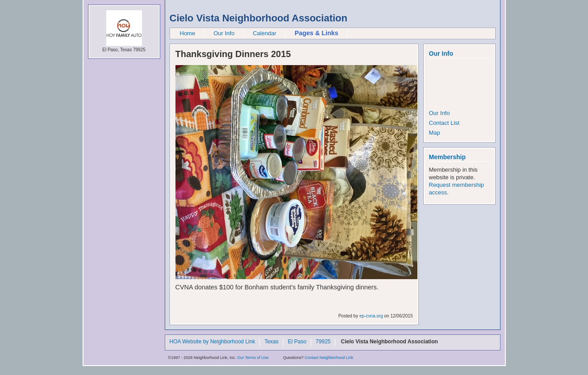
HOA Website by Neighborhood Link (213, 342)
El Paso (297, 342)
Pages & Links (317, 33)
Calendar (265, 33)
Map (435, 133)
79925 (323, 342)
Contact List (444, 123)
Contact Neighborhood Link (329, 358)
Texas (271, 342)
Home (188, 33)
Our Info (224, 33)
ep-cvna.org (371, 316)
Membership (447, 157)
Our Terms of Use (253, 358)
